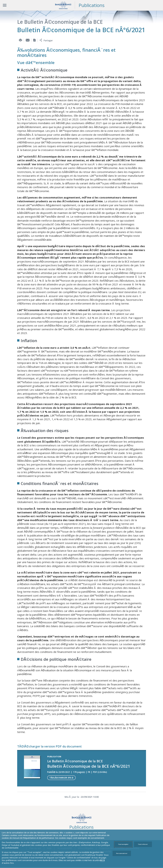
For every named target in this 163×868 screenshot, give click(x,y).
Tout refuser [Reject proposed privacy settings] (143, 844)
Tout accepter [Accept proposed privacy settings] (123, 844)
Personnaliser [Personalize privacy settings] (122, 853)
